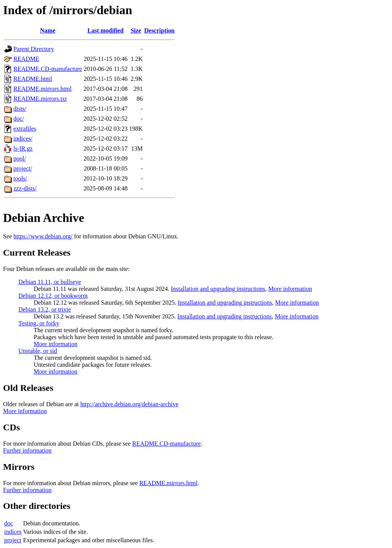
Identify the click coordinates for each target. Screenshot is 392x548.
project (13, 540)
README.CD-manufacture (48, 69)
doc (9, 523)
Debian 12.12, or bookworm (53, 296)
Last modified (105, 30)
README (26, 59)
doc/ (19, 119)
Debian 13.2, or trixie (45, 309)
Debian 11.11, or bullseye (50, 282)
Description (159, 30)
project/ (23, 168)
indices (13, 532)
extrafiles (25, 129)
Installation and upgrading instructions (218, 289)
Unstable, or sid (38, 351)
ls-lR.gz (23, 148)
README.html (33, 79)
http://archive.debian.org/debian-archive (130, 404)
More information (290, 289)
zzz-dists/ (25, 188)
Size (136, 30)
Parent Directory (34, 49)
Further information (27, 450)
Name (48, 30)
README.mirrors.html (42, 89)
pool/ (20, 158)
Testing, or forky (39, 323)
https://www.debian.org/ (43, 236)
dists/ (20, 109)
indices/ (23, 139)
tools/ (20, 178)
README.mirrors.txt (40, 99)
